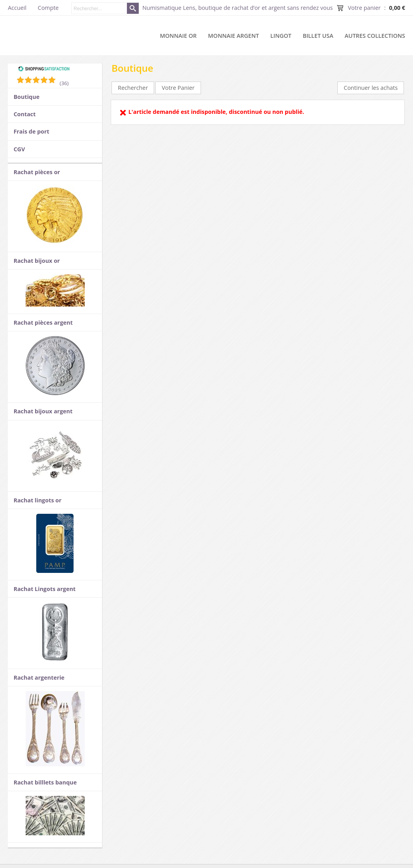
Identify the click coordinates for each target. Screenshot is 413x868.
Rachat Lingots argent (44, 589)
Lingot (281, 36)
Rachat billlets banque (45, 782)
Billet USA (318, 36)
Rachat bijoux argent (43, 411)
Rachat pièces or (37, 172)
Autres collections (375, 36)
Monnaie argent (233, 36)
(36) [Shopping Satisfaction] (64, 83)
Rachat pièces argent (43, 322)
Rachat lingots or (37, 500)
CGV (19, 149)
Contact (24, 114)
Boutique (26, 97)
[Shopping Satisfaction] (44, 70)
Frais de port (31, 131)
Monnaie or (178, 36)
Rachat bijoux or (37, 261)
